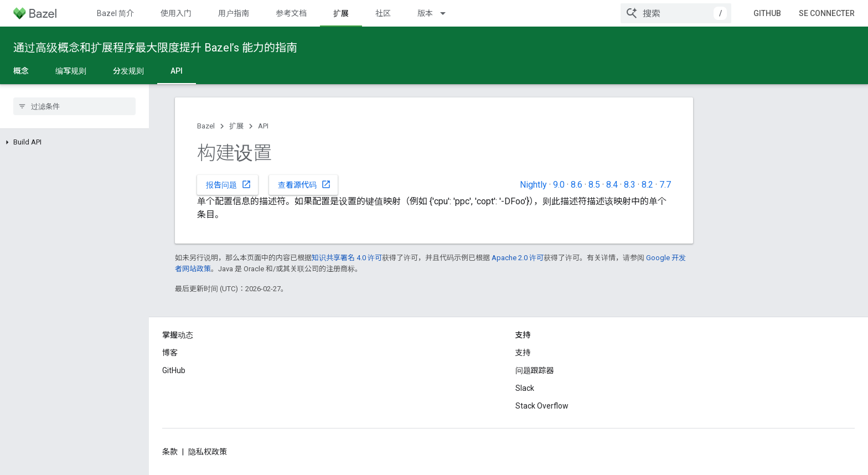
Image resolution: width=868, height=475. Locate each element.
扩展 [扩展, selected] (341, 13)
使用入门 (176, 13)
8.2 (647, 185)
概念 (21, 71)
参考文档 (291, 13)
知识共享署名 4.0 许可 (347, 258)
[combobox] (676, 13)
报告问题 (229, 184)
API (263, 126)
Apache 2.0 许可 (518, 258)
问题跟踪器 (535, 370)
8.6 (577, 185)
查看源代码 (304, 184)
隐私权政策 (208, 452)
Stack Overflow (542, 406)
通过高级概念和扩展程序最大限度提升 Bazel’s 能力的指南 (155, 48)
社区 (383, 13)
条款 (170, 452)
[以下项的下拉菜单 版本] (448, 13)
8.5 (594, 185)
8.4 (612, 185)
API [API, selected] (177, 71)
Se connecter (827, 13)
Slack (525, 388)
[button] (74, 142)
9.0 (559, 185)
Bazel (206, 126)
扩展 (236, 126)
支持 (523, 353)
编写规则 (71, 71)
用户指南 (234, 13)
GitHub (767, 13)
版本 (425, 13)
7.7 (665, 185)
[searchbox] (74, 106)
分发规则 (128, 71)
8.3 (630, 185)
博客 (170, 353)
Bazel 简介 (115, 13)
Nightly (533, 185)
